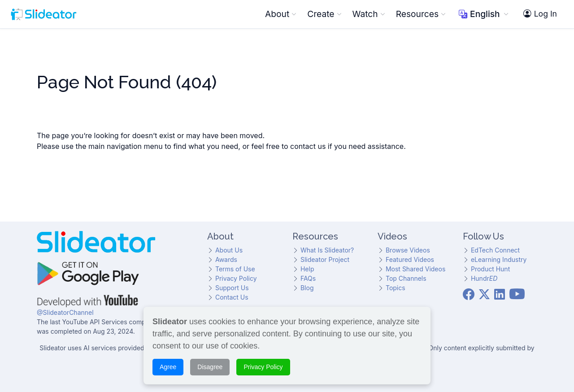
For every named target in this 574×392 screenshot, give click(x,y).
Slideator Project (325, 259)
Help (307, 269)
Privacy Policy (236, 278)
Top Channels (406, 278)
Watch (369, 14)
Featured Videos (410, 259)
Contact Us (232, 297)
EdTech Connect (495, 250)
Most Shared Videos (415, 269)
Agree (168, 366)
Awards (226, 259)
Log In (540, 14)
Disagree (210, 366)
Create (324, 14)
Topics (396, 288)
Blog (307, 288)
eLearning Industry (499, 259)
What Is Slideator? (327, 250)
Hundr (484, 278)
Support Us (232, 288)
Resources (421, 14)
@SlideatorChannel (65, 312)
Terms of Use (235, 269)
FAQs (308, 278)
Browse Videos (408, 250)
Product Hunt (490, 269)
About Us (229, 250)
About (281, 14)
